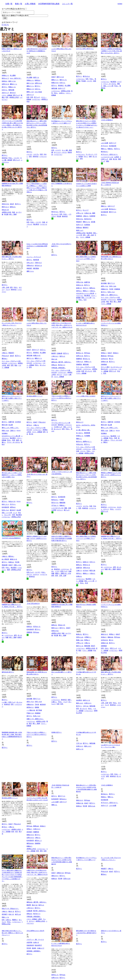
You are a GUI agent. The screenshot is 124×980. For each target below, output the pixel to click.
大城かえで (41, 948)
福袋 (8, 570)
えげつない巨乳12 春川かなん (85, 49)
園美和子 (86, 228)
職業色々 (15, 920)
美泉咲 (34, 948)
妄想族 (81, 156)
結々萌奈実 (5, 559)
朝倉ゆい (110, 149)
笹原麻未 (5, 433)
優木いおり (80, 703)
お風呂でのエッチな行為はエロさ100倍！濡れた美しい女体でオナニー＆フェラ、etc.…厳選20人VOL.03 (62, 325)
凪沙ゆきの (88, 219)
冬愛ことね (17, 565)
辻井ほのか (105, 359)
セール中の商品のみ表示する (13, 9)
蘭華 (94, 213)
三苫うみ (86, 706)
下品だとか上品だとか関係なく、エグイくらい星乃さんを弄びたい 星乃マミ (61, 398)
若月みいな (86, 359)
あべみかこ (80, 433)
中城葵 (62, 500)
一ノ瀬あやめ (31, 710)
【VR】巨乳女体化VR (33, 604)
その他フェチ (58, 427)
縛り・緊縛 (13, 214)
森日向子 (13, 510)
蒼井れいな (80, 353)
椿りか (111, 359)
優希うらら (30, 271)
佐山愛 (11, 425)
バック (15, 513)
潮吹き (105, 442)
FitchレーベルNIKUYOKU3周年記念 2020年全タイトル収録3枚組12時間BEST (37, 246)
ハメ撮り (5, 702)
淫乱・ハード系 (108, 86)
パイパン (83, 451)
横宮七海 (5, 425)
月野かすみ (80, 282)
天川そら (13, 504)
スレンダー (8, 515)
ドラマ (57, 571)
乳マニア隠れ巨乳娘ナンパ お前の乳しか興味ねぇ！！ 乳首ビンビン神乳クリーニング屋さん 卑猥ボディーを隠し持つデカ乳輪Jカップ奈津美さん (37, 188)
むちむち (5, 25)
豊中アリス (113, 212)
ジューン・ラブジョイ (34, 257)
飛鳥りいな (86, 222)
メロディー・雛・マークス (35, 940)
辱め (108, 302)
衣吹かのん (80, 219)
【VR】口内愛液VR (107, 120)
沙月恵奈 (18, 422)
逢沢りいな (63, 80)
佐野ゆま (13, 507)
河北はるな (80, 444)
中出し (56, 93)
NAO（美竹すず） (16, 78)
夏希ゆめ (36, 826)
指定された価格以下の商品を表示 (15, 16)
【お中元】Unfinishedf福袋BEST (11, 538)
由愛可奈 (87, 282)
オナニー (60, 375)
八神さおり (55, 356)
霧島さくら (13, 84)
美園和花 (79, 216)
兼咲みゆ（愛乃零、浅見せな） (62, 362)
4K (52, 569)
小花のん (92, 291)
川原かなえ (38, 263)
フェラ (8, 289)
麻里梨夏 (87, 433)
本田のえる (80, 285)
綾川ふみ (18, 914)
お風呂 (40, 919)
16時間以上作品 (16, 570)
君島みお (54, 365)
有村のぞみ (5, 204)
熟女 (111, 302)
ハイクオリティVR (107, 157)
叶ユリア (86, 210)
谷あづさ (11, 914)
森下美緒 (39, 710)
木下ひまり (105, 146)
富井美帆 (104, 283)
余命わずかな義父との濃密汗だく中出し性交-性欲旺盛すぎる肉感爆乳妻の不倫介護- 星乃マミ (62, 538)
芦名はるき (5, 356)
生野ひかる (5, 84)
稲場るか (5, 81)
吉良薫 (93, 222)
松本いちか (111, 292)
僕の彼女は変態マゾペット (35, 396)
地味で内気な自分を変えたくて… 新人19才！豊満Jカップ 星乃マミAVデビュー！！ (12, 933)
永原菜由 (87, 225)
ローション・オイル (60, 152)
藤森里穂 (62, 503)
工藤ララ (13, 431)
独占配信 (113, 82)
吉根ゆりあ (105, 362)
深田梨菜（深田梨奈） (34, 951)
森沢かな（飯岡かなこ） (84, 441)
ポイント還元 (105, 367)
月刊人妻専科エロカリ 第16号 (35, 931)
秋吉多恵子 (38, 945)
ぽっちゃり (55, 214)
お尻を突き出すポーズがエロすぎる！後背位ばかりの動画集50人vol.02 (37, 51)
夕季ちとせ (80, 213)
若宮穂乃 (29, 832)
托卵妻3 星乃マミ (57, 732)
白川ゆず (86, 571)
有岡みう (104, 353)
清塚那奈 (79, 364)
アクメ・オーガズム (110, 84)
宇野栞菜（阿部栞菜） (59, 368)
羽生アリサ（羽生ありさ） (10, 909)
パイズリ (89, 81)
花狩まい (79, 291)
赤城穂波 (117, 289)
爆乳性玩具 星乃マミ (8, 672)
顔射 (95, 81)
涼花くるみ (113, 286)
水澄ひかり (88, 703)
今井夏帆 (87, 436)
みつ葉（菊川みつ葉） (83, 430)
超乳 (53, 576)
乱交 (85, 300)
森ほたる (11, 911)
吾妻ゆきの (30, 265)
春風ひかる (55, 83)
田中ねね (87, 353)
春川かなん (86, 76)
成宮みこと (38, 840)
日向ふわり (30, 263)
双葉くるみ (5, 431)
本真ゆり (116, 353)
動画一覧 (19, 4)
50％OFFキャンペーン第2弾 (85, 293)
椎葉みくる (12, 87)
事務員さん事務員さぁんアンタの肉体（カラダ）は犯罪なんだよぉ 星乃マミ (111, 475)
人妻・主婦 (90, 235)
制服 (106, 569)
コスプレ (36, 154)
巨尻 (28, 97)
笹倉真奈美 (30, 945)
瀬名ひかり (105, 634)
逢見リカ (36, 77)
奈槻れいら (5, 75)
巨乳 (7, 97)
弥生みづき (5, 210)
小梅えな (86, 216)
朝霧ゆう (29, 846)
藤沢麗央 (36, 268)
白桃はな (79, 576)
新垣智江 (61, 86)
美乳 (8, 365)
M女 (16, 832)
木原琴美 (29, 942)
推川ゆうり (62, 365)
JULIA (19, 430)
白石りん (5, 90)
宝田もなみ (80, 637)
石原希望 (92, 216)
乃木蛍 (111, 289)
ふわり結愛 (105, 143)
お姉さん (62, 93)
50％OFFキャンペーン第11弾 (11, 436)
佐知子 (54, 77)
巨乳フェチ (16, 95)
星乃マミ (5, 87)
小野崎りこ (88, 637)
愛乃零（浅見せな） (40, 911)
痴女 (16, 365)
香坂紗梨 (5, 565)
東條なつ (86, 291)
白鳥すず (36, 942)
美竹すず (13, 93)
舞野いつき (30, 92)
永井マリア (5, 93)
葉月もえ (62, 356)
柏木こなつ (5, 504)
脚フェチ (67, 510)
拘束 (14, 212)
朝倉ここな (5, 917)
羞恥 (108, 161)
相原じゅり (80, 230)
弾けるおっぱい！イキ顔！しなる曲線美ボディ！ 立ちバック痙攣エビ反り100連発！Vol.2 (12, 475)
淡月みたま (38, 265)
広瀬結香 (60, 353)
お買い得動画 (30, 4)
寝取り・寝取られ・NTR (63, 573)
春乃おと (29, 425)
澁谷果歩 (79, 700)
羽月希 (17, 562)
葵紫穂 (37, 707)
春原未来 (43, 704)
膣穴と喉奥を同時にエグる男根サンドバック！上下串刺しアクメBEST (86, 259)
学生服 (83, 81)
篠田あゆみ (30, 843)
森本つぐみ (12, 81)
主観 (110, 159)
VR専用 (116, 157)
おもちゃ (36, 574)
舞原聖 (54, 353)
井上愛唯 (13, 75)
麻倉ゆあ (104, 356)
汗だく (86, 156)
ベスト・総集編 (7, 95)
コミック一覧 (67, 4)
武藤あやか (105, 289)
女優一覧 (9, 4)
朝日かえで (5, 78)
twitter (120, 4)
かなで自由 (38, 92)
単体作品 (5, 158)
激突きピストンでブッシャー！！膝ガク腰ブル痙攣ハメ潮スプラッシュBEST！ (12, 398)
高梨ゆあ (79, 228)
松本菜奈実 (113, 146)
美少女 (115, 159)
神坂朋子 (79, 222)
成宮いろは (105, 286)
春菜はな (79, 634)
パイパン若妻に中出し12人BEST (86, 396)
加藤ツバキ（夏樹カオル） (110, 295)
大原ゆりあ (88, 213)
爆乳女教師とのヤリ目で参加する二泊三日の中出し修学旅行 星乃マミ (86, 933)
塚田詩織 (11, 90)
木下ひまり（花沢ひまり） (110, 154)
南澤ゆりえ (30, 707)
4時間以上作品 (14, 97)
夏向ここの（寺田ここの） (10, 428)
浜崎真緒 (104, 364)
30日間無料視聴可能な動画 (49, 4)
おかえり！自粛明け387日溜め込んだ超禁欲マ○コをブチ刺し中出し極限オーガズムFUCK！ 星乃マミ (111, 51)
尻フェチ (37, 97)
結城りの (79, 288)
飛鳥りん (104, 149)
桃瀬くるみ (80, 640)
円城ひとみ (30, 713)
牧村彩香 (36, 260)
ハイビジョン (36, 99)
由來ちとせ (86, 700)
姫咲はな (13, 207)
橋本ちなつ (5, 207)
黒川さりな (55, 503)
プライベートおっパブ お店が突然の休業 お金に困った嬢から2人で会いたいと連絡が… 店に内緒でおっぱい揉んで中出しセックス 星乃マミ (12, 125)
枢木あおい (105, 152)
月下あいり (55, 505)
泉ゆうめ (54, 359)
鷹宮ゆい (5, 359)
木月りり (86, 288)
